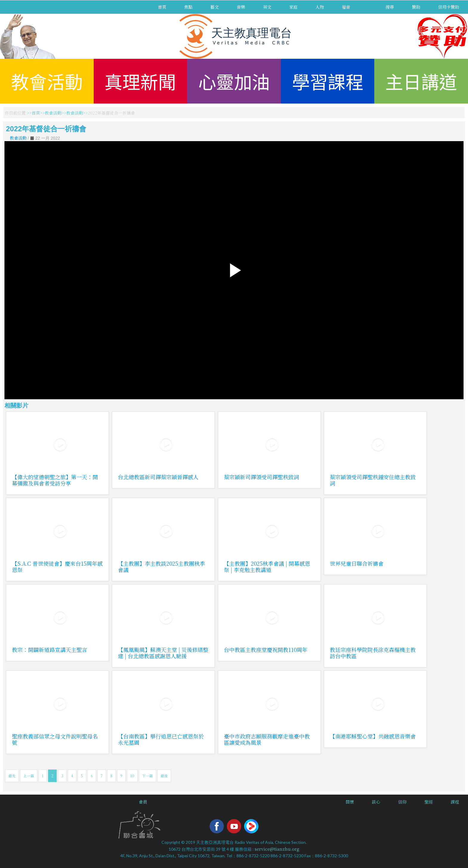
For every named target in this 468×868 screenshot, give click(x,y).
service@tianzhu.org (277, 849)
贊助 (416, 7)
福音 (346, 7)
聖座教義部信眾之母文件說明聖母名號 (55, 739)
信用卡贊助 (449, 7)
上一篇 (29, 776)
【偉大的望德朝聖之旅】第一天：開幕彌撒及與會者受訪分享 (55, 480)
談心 (376, 802)
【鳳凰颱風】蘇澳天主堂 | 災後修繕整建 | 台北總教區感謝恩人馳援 (163, 653)
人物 (320, 7)
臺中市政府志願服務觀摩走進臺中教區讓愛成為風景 (267, 739)
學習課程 (328, 81)
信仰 (402, 802)
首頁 (162, 7)
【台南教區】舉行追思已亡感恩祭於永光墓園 (161, 739)
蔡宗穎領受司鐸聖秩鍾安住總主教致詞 (373, 480)
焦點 (188, 7)
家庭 (293, 7)
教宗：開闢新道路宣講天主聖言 (50, 650)
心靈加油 (234, 81)
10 (132, 776)
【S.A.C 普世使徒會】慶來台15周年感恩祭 (57, 566)
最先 (12, 776)
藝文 (215, 7)
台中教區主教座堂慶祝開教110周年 (266, 650)
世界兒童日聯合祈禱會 (357, 563)
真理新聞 (140, 81)
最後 (164, 776)
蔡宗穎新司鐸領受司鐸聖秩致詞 (261, 477)
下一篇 (147, 776)
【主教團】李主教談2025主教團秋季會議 (161, 566)
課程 (455, 802)
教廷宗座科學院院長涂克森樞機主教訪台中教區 (373, 653)
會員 (143, 802)
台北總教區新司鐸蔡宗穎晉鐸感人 (158, 477)
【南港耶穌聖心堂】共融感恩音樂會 (373, 736)
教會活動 (47, 81)
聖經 (429, 802)
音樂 (241, 7)
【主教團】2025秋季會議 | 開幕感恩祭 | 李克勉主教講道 (267, 566)
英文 (267, 7)
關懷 (350, 802)
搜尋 (390, 7)
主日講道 (421, 81)
